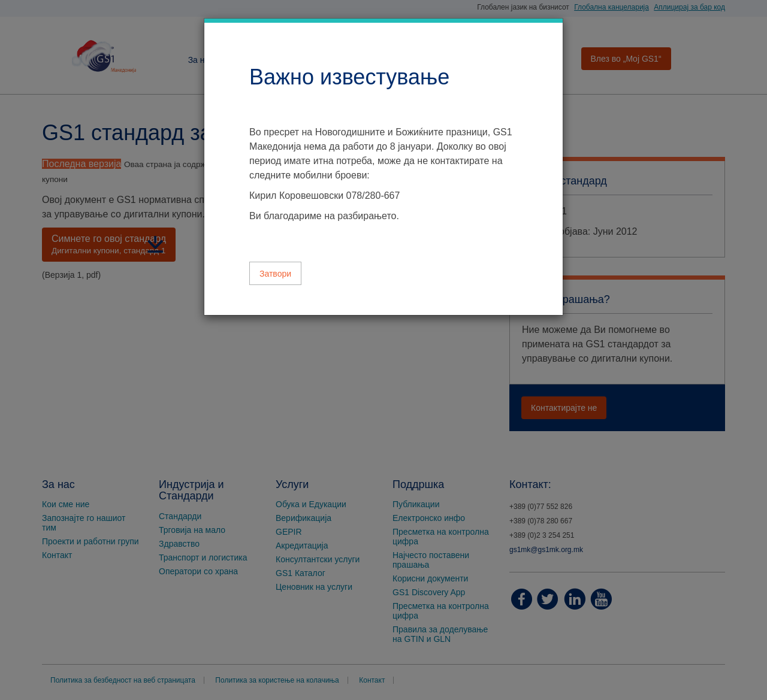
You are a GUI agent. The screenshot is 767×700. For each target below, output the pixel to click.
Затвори (275, 274)
